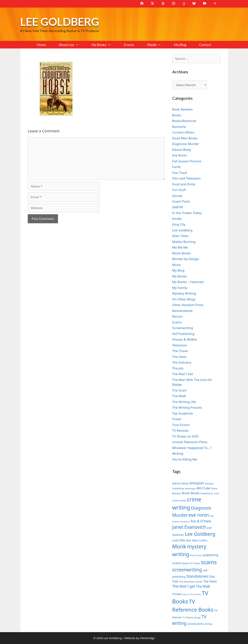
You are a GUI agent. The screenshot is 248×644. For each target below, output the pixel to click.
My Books (104, 45)
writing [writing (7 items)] (208, 624)
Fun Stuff (179, 190)
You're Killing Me (185, 459)
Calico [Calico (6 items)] (217, 494)
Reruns (178, 316)
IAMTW (178, 207)
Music (177, 265)
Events (129, 45)
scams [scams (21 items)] (209, 562)
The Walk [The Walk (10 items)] (203, 586)
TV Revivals (181, 430)
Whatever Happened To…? (192, 448)
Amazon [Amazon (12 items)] (197, 483)
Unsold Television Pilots (190, 442)
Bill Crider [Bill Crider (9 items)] (204, 488)
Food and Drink (184, 184)
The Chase (180, 351)
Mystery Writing (184, 293)
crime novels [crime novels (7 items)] (179, 501)
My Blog (180, 45)
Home (41, 45)
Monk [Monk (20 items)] (179, 546)
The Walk (179, 396)
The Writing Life (184, 402)
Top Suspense (183, 413)
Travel (177, 419)
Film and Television (187, 178)
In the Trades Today (187, 213)
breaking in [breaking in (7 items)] (207, 493)
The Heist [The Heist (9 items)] (210, 581)
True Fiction (181, 425)
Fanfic (177, 167)
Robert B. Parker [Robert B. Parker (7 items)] (191, 563)
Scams (177, 322)
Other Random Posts (188, 305)
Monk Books (182, 253)
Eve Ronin (180, 155)
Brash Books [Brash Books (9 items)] (191, 493)
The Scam (180, 390)
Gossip (177, 196)
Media (157, 45)
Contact (205, 45)
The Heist (179, 357)
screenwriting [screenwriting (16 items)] (187, 570)
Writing (178, 453)
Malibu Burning (184, 242)
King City (179, 224)
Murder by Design (186, 259)
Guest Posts (181, 201)
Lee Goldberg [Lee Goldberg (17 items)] (200, 534)
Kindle (177, 219)
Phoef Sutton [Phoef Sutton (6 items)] (196, 555)
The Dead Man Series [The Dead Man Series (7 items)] (191, 582)
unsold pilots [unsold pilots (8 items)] (195, 624)
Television (180, 345)
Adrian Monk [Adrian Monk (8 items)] (180, 483)
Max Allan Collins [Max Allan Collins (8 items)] (197, 540)
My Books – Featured (188, 282)
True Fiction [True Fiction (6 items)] (195, 594)
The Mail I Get (183, 374)
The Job (178, 368)
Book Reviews (183, 109)
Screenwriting (183, 328)
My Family (180, 288)
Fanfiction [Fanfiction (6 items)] (185, 522)
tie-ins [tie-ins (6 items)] (186, 594)
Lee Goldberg (60, 22)
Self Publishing (183, 334)
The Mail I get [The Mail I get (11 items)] (184, 586)
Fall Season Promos (187, 161)
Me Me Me (180, 247)
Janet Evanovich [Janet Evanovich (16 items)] (189, 527)
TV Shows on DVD (185, 436)
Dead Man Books (185, 138)
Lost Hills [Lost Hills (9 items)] (179, 540)
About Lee (72, 45)
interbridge (147, 638)
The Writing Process (187, 407)
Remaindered (182, 311)
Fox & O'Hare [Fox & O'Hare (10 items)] (201, 521)
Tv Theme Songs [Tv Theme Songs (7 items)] (192, 618)
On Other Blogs (184, 299)
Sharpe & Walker (185, 339)
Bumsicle (179, 127)
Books (177, 115)
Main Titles (180, 236)
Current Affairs (183, 132)
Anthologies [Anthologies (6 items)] (190, 489)
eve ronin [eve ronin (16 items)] (199, 515)
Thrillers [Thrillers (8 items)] (177, 594)
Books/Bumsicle (184, 121)
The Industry (182, 362)
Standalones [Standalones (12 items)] (197, 576)
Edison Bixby (182, 150)
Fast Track (180, 173)
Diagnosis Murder (186, 144)
